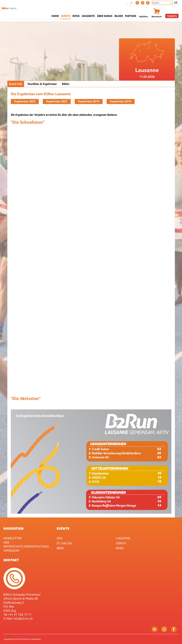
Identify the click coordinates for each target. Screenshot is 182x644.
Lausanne (123, 538)
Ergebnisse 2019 (89, 101)
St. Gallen (64, 543)
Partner (131, 16)
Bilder (119, 16)
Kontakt (11, 560)
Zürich (121, 543)
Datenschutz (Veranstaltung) (26, 546)
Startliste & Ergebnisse (42, 84)
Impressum (11, 550)
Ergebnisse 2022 (57, 101)
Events (63, 528)
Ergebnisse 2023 (25, 101)
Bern (60, 548)
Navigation (14, 528)
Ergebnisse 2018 (121, 101)
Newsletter (12, 538)
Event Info (16, 84)
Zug (60, 538)
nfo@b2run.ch (23, 618)
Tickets (172, 16)
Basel (120, 548)
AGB (6, 542)
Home (55, 16)
